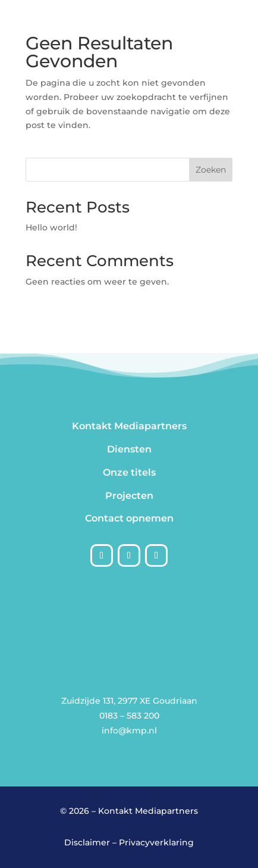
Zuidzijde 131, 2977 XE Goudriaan (129, 701)
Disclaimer (87, 842)
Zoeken (211, 170)
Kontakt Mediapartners (129, 426)
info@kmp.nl (129, 730)
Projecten (129, 496)
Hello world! (51, 227)
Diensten (129, 449)
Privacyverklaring (156, 842)
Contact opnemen (129, 518)
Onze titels (129, 472)
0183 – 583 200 (129, 716)
